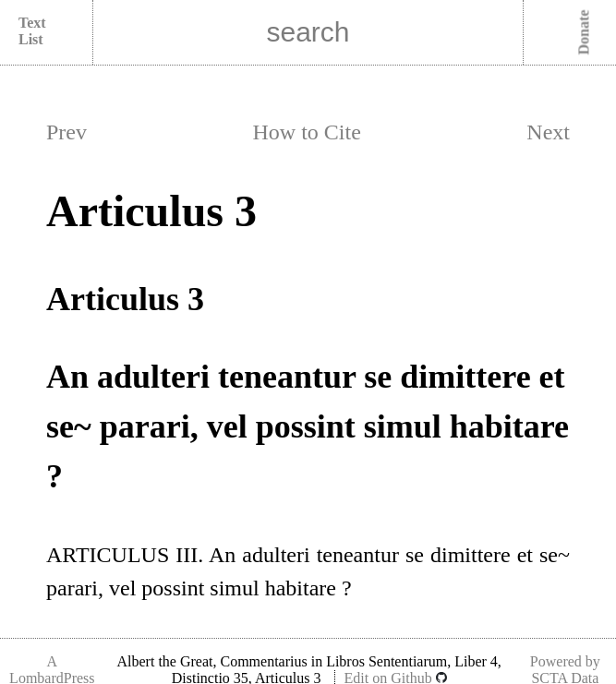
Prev (66, 132)
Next (548, 132)
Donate (584, 33)
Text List (32, 31)
